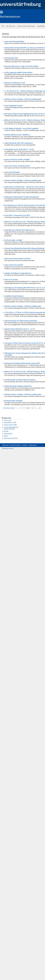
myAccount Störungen (12, 172)
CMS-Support (8, 434)
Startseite (3, 26)
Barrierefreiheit (15, 445)
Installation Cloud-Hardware (14, 296)
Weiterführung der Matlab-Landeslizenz (18, 386)
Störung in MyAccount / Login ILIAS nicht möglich (21, 66)
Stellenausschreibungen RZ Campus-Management (22, 197)
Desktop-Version (8, 448)
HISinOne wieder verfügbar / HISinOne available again (23, 99)
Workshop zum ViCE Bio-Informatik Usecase (20, 230)
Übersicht (6, 445)
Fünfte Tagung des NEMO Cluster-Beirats (18, 73)
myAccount (7, 420)
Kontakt (25, 445)
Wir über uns (11, 26)
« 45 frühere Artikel (8, 408)
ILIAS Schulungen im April (13, 106)
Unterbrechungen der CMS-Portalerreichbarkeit (21, 321)
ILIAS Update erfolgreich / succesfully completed (21, 128)
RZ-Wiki (6, 431)
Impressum (33, 445)
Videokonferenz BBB (10, 425)
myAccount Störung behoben (14, 41)
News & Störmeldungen (26, 26)
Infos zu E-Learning (11, 279)
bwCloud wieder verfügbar (13, 240)
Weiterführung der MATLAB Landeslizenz (19, 143)
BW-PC (6, 436)
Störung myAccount (11, 58)
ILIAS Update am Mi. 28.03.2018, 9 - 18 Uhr (19, 149)
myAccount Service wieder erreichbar (17, 259)
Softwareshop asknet (11, 438)
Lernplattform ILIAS (10, 423)
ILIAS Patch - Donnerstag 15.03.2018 (17, 215)
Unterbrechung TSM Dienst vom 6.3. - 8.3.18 (20, 329)
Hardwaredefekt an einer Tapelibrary (17, 135)
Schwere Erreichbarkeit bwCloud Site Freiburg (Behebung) (24, 248)
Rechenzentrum (10, 17)
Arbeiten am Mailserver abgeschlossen (18, 273)
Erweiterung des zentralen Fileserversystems (20, 380)
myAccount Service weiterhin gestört (17, 166)
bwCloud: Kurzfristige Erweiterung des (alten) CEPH (22, 363)
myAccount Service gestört (14, 265)
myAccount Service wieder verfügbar (17, 159)
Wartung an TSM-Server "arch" (15, 83)
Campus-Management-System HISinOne (11, 428)
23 (40, 408)
